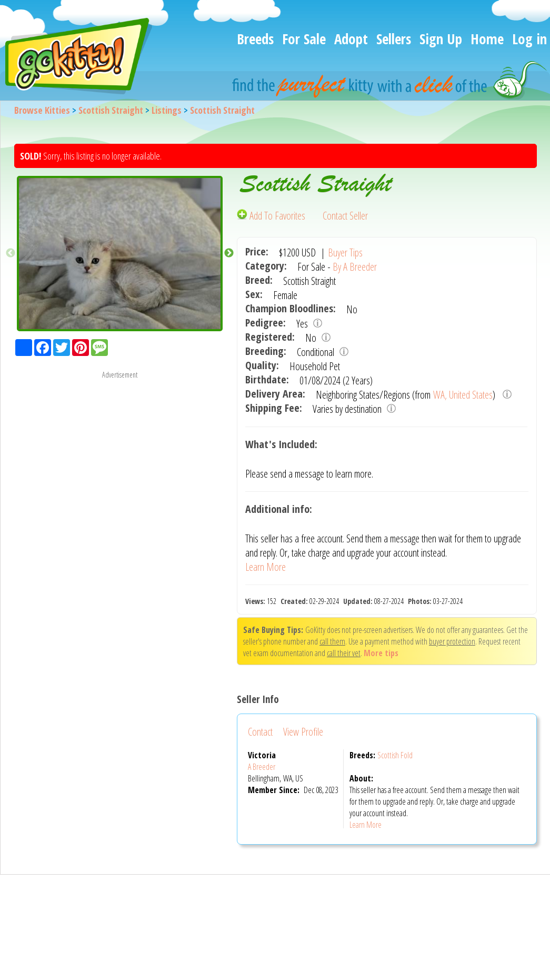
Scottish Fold (395, 755)
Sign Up (441, 39)
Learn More (266, 567)
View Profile (303, 732)
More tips (381, 653)
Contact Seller (345, 216)
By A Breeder (355, 267)
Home (487, 39)
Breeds (255, 39)
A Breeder (262, 767)
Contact (260, 732)
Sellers (394, 39)
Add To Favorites (272, 216)
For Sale (304, 39)
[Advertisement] (120, 454)
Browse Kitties (42, 110)
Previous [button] (11, 253)
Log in (529, 39)
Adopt (351, 39)
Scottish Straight (111, 110)
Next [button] (229, 253)
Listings (167, 110)
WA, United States (463, 395)
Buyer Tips (345, 253)
